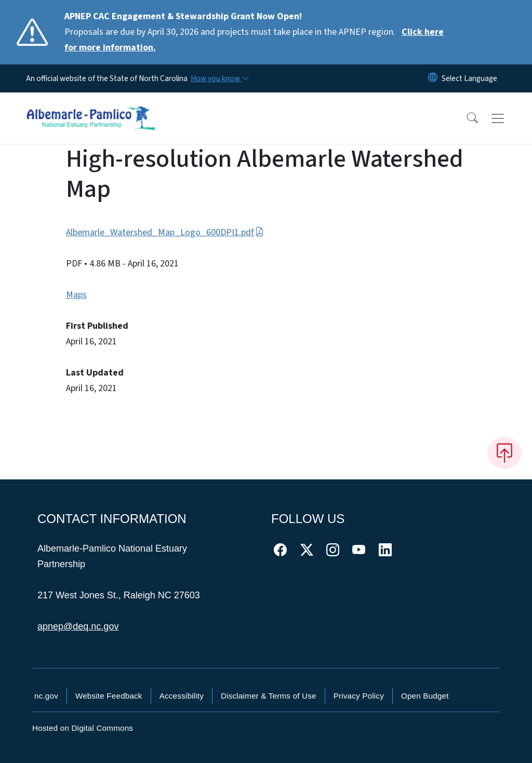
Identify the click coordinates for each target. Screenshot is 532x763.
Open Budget (425, 696)
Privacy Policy (359, 696)
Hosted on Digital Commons (83, 728)
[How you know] (219, 78)
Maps (76, 295)
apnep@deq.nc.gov (78, 626)
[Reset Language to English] (433, 78)
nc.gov (46, 696)
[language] (469, 78)
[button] (465, 118)
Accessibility (182, 696)
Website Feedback (109, 696)
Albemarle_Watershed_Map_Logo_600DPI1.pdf (165, 232)
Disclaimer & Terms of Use (269, 696)
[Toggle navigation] (508, 118)
